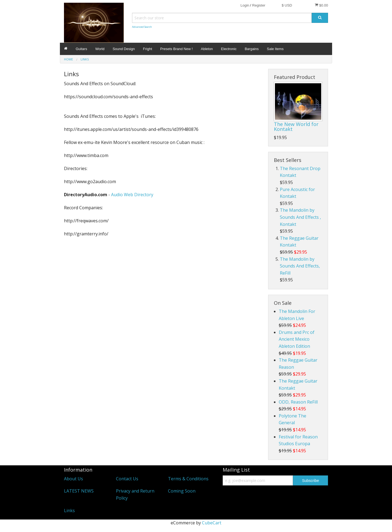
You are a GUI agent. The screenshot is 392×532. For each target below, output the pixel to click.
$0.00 (321, 5)
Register (259, 5)
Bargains (252, 49)
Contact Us (127, 479)
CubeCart (212, 523)
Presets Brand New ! (177, 49)
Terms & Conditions (188, 479)
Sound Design (124, 49)
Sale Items (275, 49)
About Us (73, 479)
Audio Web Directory (132, 195)
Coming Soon (182, 491)
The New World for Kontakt (296, 127)
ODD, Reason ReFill (298, 402)
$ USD (287, 5)
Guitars (81, 49)
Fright (147, 49)
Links (69, 511)
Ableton (207, 49)
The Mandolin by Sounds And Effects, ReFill (300, 266)
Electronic (229, 49)
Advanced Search (142, 27)
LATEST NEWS (79, 491)
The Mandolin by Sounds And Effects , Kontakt (300, 217)
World (100, 49)
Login (245, 5)
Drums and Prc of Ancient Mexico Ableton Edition (297, 339)
